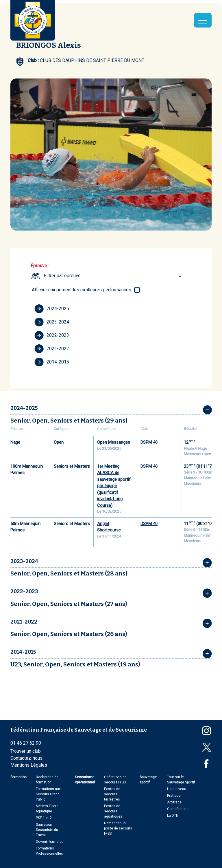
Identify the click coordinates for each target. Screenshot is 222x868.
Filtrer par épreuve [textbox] (62, 276)
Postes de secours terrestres (112, 794)
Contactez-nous (26, 758)
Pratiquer (174, 796)
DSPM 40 (149, 442)
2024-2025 (52, 309)
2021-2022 (52, 349)
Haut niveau (177, 789)
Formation (18, 777)
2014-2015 (52, 362)
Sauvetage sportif (148, 780)
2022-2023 (52, 335)
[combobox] (113, 276)
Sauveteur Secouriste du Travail (47, 830)
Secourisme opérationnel (85, 780)
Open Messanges (114, 442)
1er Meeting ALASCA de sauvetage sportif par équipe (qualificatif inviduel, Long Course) (114, 486)
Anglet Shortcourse (109, 527)
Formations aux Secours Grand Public (48, 794)
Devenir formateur (50, 842)
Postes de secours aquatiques (113, 811)
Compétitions (178, 809)
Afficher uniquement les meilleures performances (82, 290)
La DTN (173, 816)
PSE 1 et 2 (44, 818)
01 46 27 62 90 (26, 743)
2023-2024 (52, 322)
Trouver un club (26, 751)
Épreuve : (40, 266)
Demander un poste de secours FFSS (118, 828)
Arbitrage (174, 802)
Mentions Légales (29, 765)
